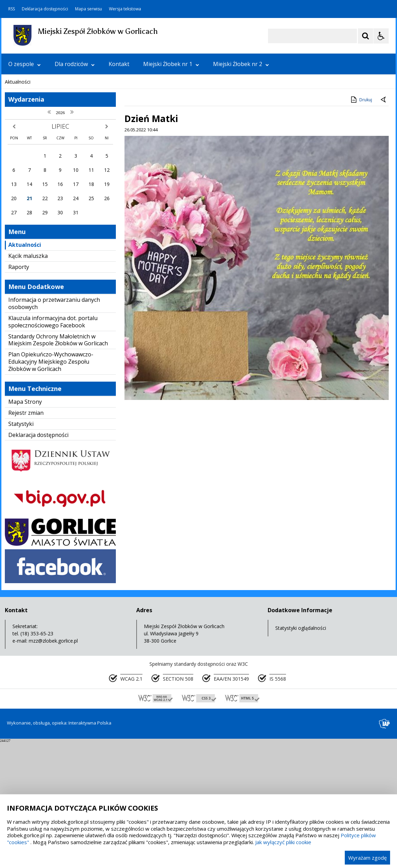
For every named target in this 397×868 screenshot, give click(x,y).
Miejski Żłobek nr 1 (171, 64)
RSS (12, 9)
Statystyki (21, 550)
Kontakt (119, 64)
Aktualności (25, 371)
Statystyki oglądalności (301, 754)
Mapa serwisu (89, 9)
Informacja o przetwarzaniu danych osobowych (54, 429)
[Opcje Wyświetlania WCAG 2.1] (381, 36)
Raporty (19, 393)
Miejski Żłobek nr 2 (241, 64)
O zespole (25, 64)
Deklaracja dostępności (45, 9)
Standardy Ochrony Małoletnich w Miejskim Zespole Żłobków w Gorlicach (58, 466)
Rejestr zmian (26, 539)
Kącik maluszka (28, 382)
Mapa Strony (25, 528)
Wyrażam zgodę (367, 858)
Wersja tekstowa (125, 9)
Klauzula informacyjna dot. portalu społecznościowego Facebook (53, 447)
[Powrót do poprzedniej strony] (384, 226)
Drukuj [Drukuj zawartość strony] (361, 225)
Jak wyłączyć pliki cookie (283, 842)
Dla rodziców (75, 64)
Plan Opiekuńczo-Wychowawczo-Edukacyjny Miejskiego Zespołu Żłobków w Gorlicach (51, 487)
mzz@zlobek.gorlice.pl (53, 767)
